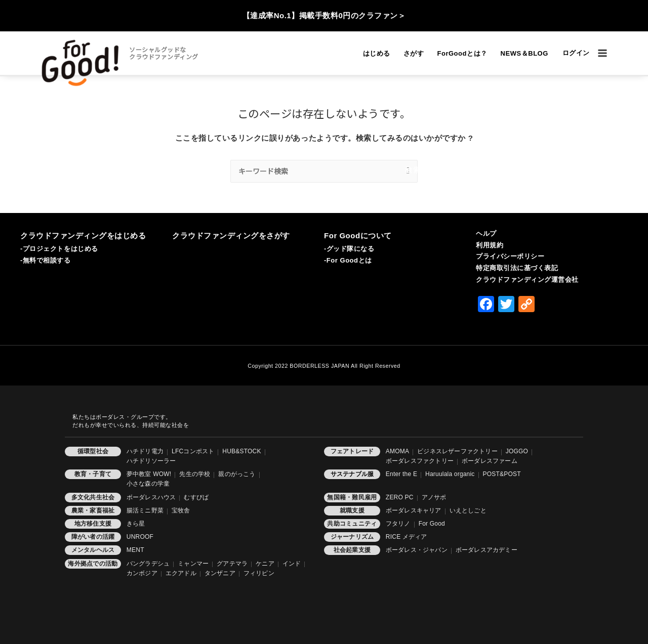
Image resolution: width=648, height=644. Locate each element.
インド (292, 564)
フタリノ (398, 524)
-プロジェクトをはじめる (59, 249)
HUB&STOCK (241, 451)
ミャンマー (193, 564)
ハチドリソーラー (151, 461)
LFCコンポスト (193, 451)
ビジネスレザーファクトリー (457, 451)
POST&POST (502, 474)
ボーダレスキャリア (414, 510)
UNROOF (140, 537)
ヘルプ (486, 233)
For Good (432, 524)
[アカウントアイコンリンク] (576, 53)
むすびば (196, 497)
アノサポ (434, 497)
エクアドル (181, 573)
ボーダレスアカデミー (487, 550)
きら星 (136, 524)
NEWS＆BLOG (524, 53)
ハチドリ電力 (145, 451)
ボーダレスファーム (490, 461)
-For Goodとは (348, 260)
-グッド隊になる (349, 249)
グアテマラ (232, 564)
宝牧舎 (181, 510)
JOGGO (517, 451)
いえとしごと (468, 510)
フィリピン (259, 573)
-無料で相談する (46, 260)
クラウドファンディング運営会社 (527, 280)
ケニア (265, 564)
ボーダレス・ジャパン (417, 550)
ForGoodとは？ (462, 53)
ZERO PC (400, 497)
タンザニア (220, 573)
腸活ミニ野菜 (145, 510)
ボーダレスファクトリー (420, 461)
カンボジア (142, 573)
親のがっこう (237, 474)
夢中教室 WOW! (149, 474)
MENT (135, 550)
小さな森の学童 (148, 484)
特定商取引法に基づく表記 (517, 268)
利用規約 (490, 245)
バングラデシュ (148, 564)
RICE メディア (407, 537)
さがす (414, 53)
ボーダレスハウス (151, 497)
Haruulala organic (450, 474)
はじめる (377, 53)
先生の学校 (195, 474)
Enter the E (401, 474)
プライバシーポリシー (510, 256)
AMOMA (397, 451)
